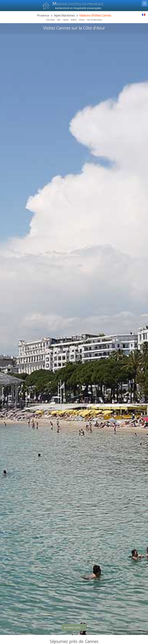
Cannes (66, 20)
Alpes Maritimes (64, 15)
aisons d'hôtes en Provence (78, 4)
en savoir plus (72, 627)
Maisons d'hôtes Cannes (95, 15)
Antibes (74, 20)
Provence (43, 15)
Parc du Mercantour (94, 20)
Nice (59, 20)
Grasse (82, 20)
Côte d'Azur (50, 20)
